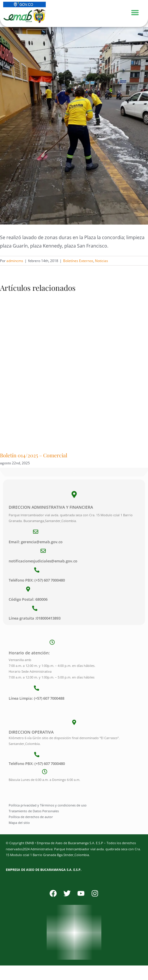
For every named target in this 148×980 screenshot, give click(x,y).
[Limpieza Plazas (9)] (74, 126)
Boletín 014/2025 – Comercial (34, 455)
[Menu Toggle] (138, 12)
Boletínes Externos (78, 261)
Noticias (102, 261)
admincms (15, 261)
